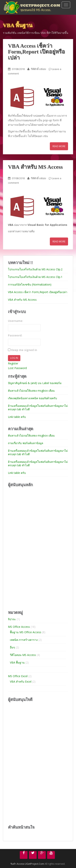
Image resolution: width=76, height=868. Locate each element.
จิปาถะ (12, 619)
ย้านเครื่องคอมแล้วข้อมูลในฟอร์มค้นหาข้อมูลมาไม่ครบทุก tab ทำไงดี (38, 407)
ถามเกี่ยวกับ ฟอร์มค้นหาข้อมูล (26, 443)
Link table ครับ (17, 417)
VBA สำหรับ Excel (21, 682)
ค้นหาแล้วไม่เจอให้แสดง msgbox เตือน (31, 391)
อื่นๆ (12, 647)
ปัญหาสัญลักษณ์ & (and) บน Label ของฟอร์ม (35, 383)
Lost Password (17, 368)
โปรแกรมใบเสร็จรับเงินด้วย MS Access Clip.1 (35, 277)
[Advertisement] (37, 548)
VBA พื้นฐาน (17, 662)
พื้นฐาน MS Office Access (26, 632)
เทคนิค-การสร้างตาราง (24, 640)
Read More (59, 146)
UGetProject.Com (34, 864)
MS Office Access (19, 627)
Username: (16, 321)
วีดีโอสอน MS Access (23, 655)
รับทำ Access (17, 864)
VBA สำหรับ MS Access (35, 167)
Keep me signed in (24, 350)
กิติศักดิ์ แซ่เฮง (38, 69)
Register (13, 363)
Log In (14, 358)
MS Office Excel (18, 676)
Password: (15, 335)
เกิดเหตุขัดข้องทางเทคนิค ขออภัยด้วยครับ (32, 398)
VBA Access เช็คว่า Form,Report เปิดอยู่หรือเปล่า (36, 52)
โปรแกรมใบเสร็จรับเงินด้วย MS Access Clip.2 (35, 269)
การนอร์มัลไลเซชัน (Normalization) (30, 284)
